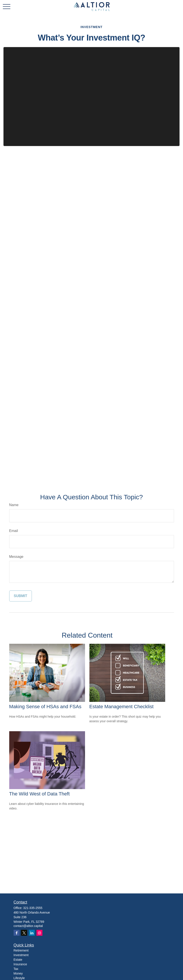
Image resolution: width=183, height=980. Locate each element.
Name (14, 505)
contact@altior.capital (28, 926)
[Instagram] (39, 933)
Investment (21, 955)
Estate (18, 960)
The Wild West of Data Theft (40, 794)
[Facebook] (17, 933)
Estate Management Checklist (121, 707)
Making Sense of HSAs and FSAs (45, 707)
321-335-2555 (33, 908)
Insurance (20, 964)
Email (14, 531)
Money (18, 973)
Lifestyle (19, 978)
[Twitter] (24, 933)
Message (16, 557)
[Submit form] (21, 596)
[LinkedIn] (32, 933)
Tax (16, 969)
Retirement (21, 950)
